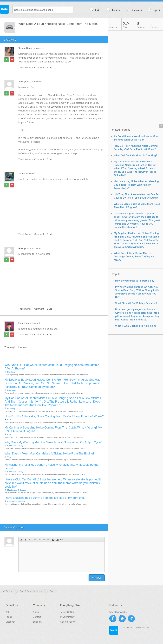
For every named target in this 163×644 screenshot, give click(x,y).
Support (37, 622)
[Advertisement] (55, 205)
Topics (113, 10)
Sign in (154, 10)
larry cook (24, 323)
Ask (94, 10)
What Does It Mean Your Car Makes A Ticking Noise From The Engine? (49, 454)
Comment (39, 68)
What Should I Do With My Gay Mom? (136, 303)
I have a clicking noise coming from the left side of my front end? (45, 498)
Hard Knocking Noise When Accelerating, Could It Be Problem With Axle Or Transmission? (137, 185)
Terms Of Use (67, 612)
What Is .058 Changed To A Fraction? (136, 326)
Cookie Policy (67, 622)
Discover (134, 10)
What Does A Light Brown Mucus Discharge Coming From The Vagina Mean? (134, 257)
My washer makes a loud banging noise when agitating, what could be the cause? (51, 467)
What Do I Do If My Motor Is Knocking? (135, 156)
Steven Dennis (26, 48)
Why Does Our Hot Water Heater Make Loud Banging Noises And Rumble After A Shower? (52, 367)
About (36, 612)
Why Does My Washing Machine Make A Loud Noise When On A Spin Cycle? (53, 443)
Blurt (49, 68)
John (21, 174)
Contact (37, 617)
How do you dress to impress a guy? (135, 281)
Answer (97, 578)
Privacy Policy (67, 617)
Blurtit (5, 10)
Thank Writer (25, 68)
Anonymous (25, 82)
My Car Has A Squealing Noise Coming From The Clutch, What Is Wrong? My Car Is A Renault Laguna (53, 430)
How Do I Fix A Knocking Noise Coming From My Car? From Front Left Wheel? (54, 417)
